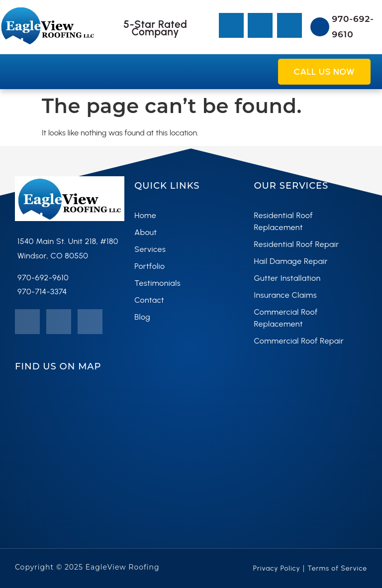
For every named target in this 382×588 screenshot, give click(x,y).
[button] (15, 72)
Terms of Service (337, 568)
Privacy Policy (277, 568)
